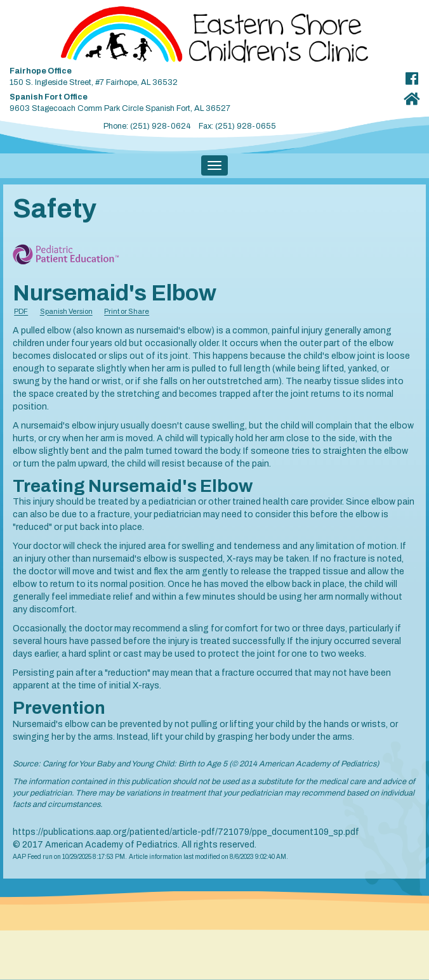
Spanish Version (66, 312)
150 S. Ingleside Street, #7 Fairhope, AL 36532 (190, 75)
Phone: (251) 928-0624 (147, 126)
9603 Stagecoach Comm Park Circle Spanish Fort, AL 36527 (190, 101)
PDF (21, 312)
